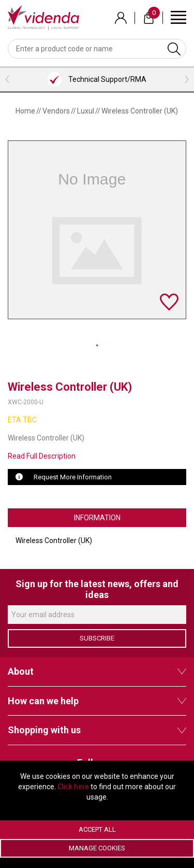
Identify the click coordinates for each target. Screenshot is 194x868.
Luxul (86, 111)
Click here (73, 787)
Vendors (56, 111)
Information (97, 518)
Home (25, 111)
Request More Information (73, 477)
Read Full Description (42, 456)
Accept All (97, 829)
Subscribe (97, 638)
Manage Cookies (97, 848)
